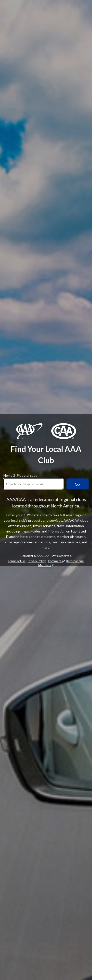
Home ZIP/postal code (20, 73)
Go (77, 82)
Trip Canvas (66, 938)
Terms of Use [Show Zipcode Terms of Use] (17, 159)
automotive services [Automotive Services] (29, 593)
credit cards (75, 792)
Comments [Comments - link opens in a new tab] (55, 159)
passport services (46, 959)
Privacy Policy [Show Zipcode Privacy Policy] (37, 159)
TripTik (52, 927)
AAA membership (28, 356)
